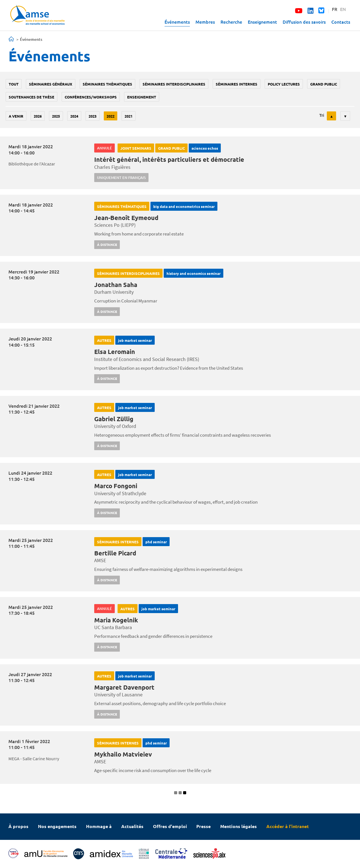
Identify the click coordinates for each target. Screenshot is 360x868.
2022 (111, 116)
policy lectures (284, 84)
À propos (18, 826)
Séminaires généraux (51, 84)
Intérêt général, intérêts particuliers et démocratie (169, 159)
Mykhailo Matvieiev (123, 754)
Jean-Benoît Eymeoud (126, 218)
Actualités (132, 826)
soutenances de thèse (31, 97)
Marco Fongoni (116, 486)
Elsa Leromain (115, 352)
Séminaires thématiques (107, 84)
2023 (93, 116)
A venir (16, 116)
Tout (14, 84)
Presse (203, 826)
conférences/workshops (91, 97)
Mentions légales (238, 826)
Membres (205, 22)
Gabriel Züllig (114, 419)
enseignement (142, 97)
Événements (177, 22)
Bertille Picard (115, 553)
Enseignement (262, 22)
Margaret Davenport (124, 687)
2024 (74, 116)
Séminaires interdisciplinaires (174, 84)
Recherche (231, 22)
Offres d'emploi (170, 826)
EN (343, 9)
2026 (38, 116)
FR (335, 9)
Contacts (341, 22)
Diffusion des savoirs (304, 22)
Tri (322, 115)
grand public (324, 84)
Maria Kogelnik (116, 620)
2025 (56, 116)
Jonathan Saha (116, 285)
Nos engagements (57, 826)
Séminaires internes (237, 84)
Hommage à (99, 826)
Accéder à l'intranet (288, 826)
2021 (129, 116)
